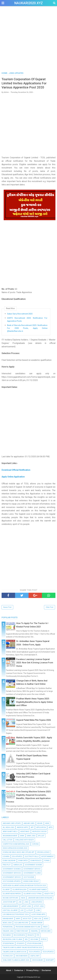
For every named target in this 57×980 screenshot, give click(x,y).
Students (21, 943)
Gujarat (6, 890)
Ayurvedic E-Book (39, 831)
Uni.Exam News (22, 956)
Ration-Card (46, 931)
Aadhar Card (29, 823)
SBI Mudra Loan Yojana (12, 939)
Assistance (25, 831)
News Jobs (7, 923)
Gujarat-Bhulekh (19, 890)
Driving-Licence (43, 852)
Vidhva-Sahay (37, 960)
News (46, 919)
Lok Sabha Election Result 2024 (16, 914)
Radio (45, 927)
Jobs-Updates (37, 902)
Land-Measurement (11, 906)
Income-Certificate (11, 898)
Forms (47, 861)
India (23, 898)
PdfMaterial (8, 927)
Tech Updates (34, 952)
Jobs (26, 902)
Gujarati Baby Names (38, 890)
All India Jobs (8, 827)
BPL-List (41, 836)
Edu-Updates (17, 856)
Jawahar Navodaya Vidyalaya (40, 898)
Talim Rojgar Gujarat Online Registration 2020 (22, 948)
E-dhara (6, 856)
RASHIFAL (34, 931)
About (9, 970)
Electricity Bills (32, 856)
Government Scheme (33, 865)
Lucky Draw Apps (38, 914)
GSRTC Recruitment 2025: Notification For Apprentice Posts (27, 319)
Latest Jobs (26, 906)
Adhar (40, 823)
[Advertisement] (29, 40)
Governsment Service (12, 877)
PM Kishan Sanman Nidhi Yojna (28, 927)
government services (12, 873)
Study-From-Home (34, 943)
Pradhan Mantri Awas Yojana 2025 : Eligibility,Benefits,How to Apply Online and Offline (34, 702)
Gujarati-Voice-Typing (33, 894)
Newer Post (7, 607)
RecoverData (19, 935)
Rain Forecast (22, 931)
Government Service (32, 869)
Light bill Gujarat (10, 910)
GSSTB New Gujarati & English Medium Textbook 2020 (24, 885)
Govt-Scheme (29, 877)
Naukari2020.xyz (29, 3)
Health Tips (49, 894)
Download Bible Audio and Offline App (19, 852)
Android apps (22, 827)
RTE (38, 935)
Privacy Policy (32, 970)
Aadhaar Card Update (12, 823)
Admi (47, 823)
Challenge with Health (24, 840)
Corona (35, 844)
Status (44, 939)
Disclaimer (46, 970)
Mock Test (27, 919)
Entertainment (48, 856)
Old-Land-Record (21, 923)
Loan (38, 910)
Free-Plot (7, 865)
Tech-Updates (48, 952)
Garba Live (18, 865)
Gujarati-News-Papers (12, 894)
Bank (22, 836)
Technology (8, 956)
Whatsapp (50, 960)
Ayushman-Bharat (10, 836)
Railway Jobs (8, 931)
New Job (38, 919)
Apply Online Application (13, 477)
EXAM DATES (23, 861)
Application (41, 827)
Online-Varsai (37, 923)
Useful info (35, 956)
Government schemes (12, 869)
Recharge (7, 935)
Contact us (19, 970)
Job (20, 902)
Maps (18, 919)
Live (22, 910)
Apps (51, 827)
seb (26, 939)
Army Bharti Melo (10, 831)
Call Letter (8, 840)
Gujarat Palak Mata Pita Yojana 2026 (34, 720)
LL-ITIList (30, 910)
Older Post (50, 607)
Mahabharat (8, 919)
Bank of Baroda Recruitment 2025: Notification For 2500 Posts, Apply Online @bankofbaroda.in (27, 328)
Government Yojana (32, 873)
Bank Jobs (31, 836)
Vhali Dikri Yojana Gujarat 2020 (16, 960)
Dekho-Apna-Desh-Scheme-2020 (15, 848)
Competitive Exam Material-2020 (16, 844)
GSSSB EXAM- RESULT (31, 881)
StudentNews (8, 943)
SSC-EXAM (34, 939)
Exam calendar (9, 861)
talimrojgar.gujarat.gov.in (14, 952)
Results (31, 935)
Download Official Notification (16, 470)
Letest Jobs (39, 906)
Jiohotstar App (9, 902)
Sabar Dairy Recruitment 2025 (20, 314)
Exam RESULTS (36, 861)
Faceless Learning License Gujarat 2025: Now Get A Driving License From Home (35, 663)
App (32, 827)
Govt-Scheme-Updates (12, 881)
